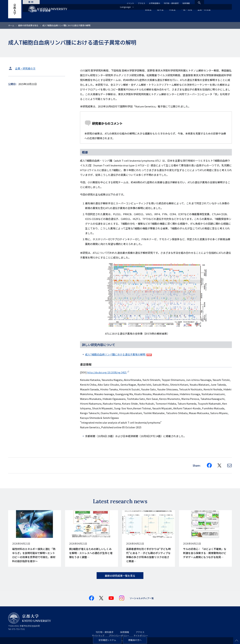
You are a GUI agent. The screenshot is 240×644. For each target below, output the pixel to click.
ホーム (11, 25)
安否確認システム (107, 640)
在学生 (160, 10)
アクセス (141, 3)
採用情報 (186, 3)
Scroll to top (237, 641)
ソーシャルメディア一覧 (142, 598)
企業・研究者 (204, 10)
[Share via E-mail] (229, 466)
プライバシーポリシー (119, 635)
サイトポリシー (141, 635)
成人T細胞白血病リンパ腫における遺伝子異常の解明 (115, 354)
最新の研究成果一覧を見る (120, 576)
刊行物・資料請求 (171, 3)
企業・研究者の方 (25, 68)
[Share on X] (219, 465)
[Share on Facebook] (209, 465)
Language (127, 7)
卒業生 (172, 10)
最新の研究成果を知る (28, 25)
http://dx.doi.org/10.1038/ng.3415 (107, 372)
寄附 (34, 2)
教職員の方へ (135, 640)
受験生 (148, 10)
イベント (130, 3)
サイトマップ (98, 635)
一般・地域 (187, 10)
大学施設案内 (154, 3)
